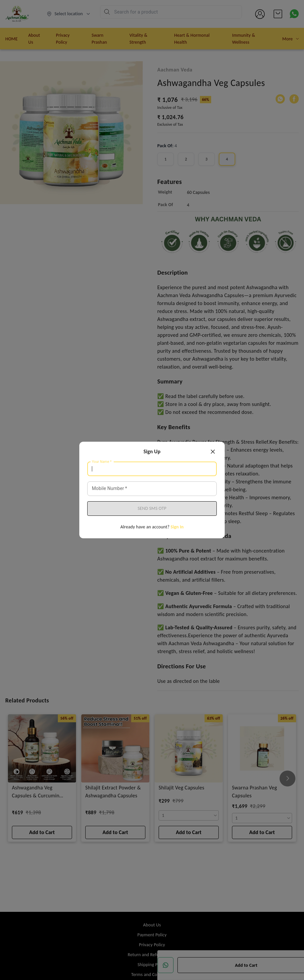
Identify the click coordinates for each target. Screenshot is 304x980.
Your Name (102, 462)
